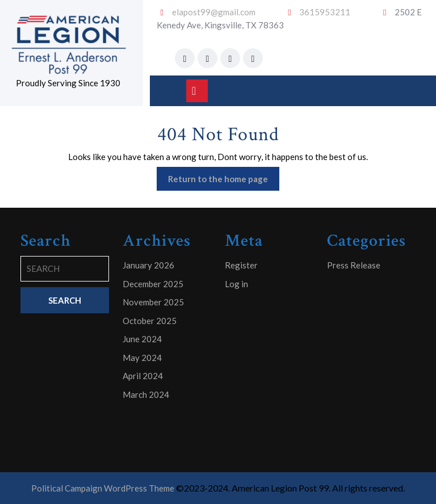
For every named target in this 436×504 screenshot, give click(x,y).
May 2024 (142, 358)
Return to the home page (224, 181)
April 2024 (143, 376)
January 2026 (148, 265)
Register (241, 265)
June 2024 (142, 339)
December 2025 (153, 284)
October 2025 (150, 321)
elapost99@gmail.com (214, 12)
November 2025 (153, 302)
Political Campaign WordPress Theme (103, 488)
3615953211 (325, 12)
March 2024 (146, 394)
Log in (236, 284)
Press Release (354, 265)
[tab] (197, 91)
